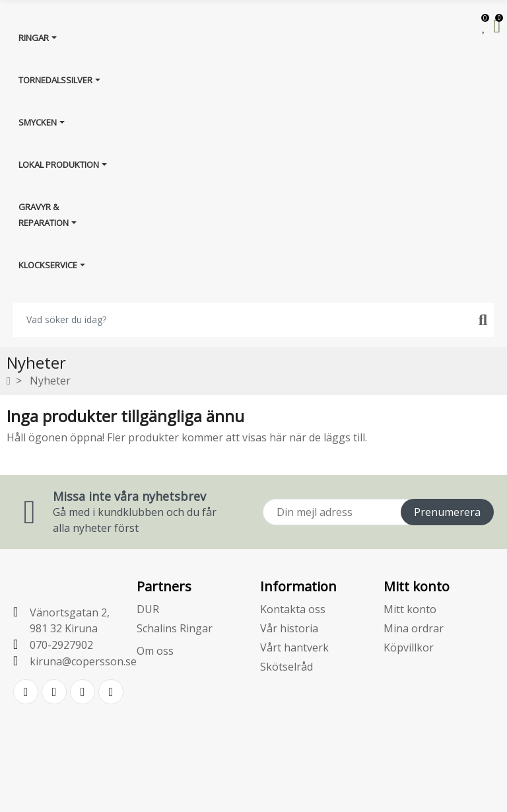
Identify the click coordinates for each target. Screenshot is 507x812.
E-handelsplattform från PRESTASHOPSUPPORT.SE (254, 791)
